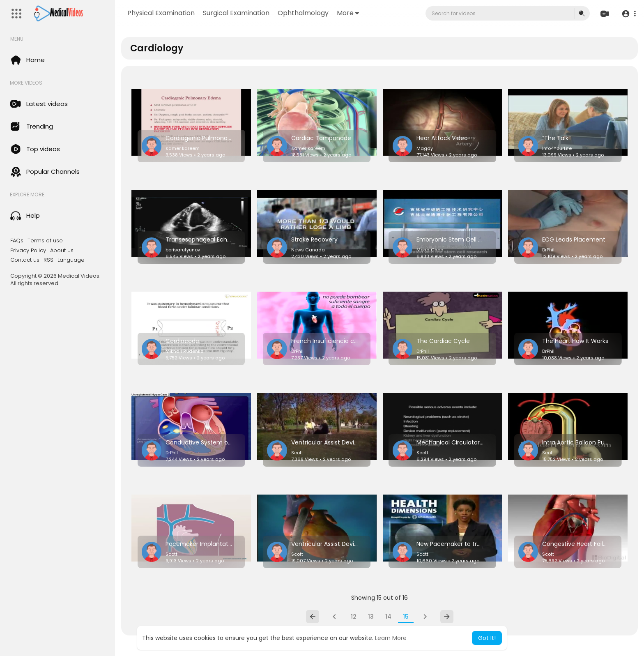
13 (371, 617)
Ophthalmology (303, 13)
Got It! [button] (487, 638)
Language (71, 260)
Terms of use (45, 241)
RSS (48, 260)
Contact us (25, 260)
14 (388, 617)
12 (354, 617)
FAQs (17, 241)
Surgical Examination (236, 13)
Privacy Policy (28, 251)
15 (406, 617)
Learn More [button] (391, 638)
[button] (629, 14)
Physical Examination (161, 13)
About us (62, 251)
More (348, 13)
